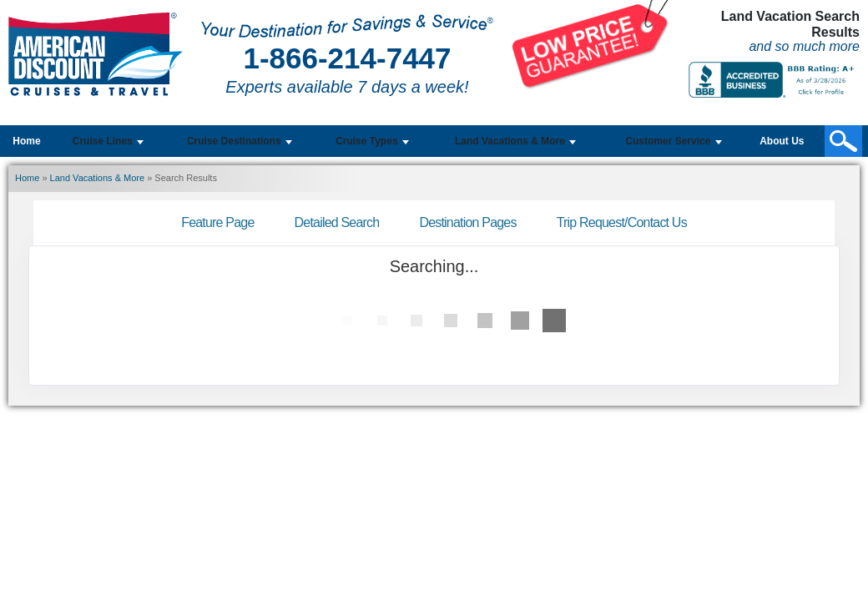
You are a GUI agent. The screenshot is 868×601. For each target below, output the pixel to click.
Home (26, 141)
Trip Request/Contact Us (622, 222)
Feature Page (217, 222)
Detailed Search (337, 222)
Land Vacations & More (98, 178)
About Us (782, 141)
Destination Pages (467, 222)
